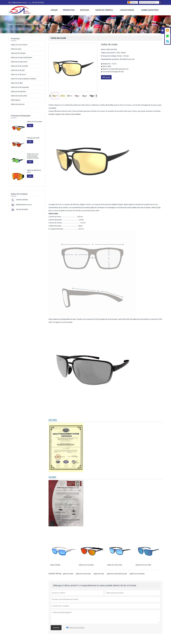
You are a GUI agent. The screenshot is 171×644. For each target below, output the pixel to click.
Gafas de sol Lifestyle (33, 24)
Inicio (11, 24)
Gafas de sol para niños (19, 96)
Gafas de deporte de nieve (34, 171)
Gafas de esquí (16, 49)
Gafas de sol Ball (17, 83)
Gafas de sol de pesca (18, 74)
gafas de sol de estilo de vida (117, 574)
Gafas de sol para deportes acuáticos (23, 79)
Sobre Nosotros (150, 10)
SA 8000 (52, 478)
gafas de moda (68, 574)
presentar (56, 628)
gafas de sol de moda (83, 574)
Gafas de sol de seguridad (20, 87)
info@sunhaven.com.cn (19, 3)
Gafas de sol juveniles (18, 91)
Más (30, 126)
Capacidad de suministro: (110, 59)
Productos (69, 10)
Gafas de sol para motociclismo (21, 57)
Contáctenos (127, 10)
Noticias (85, 10)
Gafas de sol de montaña (19, 66)
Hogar (54, 10)
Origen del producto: (109, 53)
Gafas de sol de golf (18, 70)
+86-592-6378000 (22, 209)
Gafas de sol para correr (19, 62)
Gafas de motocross (18, 104)
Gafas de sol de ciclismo (19, 45)
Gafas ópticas (15, 100)
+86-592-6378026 (38, 3)
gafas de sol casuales (137, 574)
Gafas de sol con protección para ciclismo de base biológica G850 (33, 156)
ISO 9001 (53, 421)
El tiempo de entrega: (109, 56)
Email (106, 77)
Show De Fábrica (104, 10)
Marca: (104, 49)
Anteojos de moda (33, 138)
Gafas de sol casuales (34, 122)
